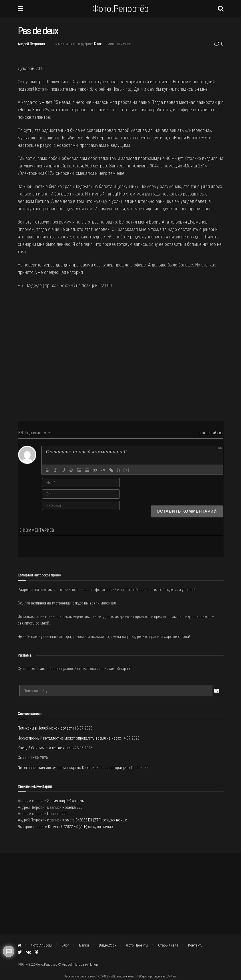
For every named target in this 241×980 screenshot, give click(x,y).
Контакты (196, 945)
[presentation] (186, 488)
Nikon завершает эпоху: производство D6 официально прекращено (74, 768)
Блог (98, 44)
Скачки (24, 758)
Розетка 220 (72, 807)
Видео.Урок (108, 945)
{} (119, 470)
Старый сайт (168, 945)
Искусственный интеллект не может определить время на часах (69, 738)
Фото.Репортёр (120, 9)
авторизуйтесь (210, 433)
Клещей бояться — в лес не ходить (46, 748)
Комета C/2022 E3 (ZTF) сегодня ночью (95, 820)
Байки (84, 945)
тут (129, 669)
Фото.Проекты (137, 945)
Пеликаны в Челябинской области (46, 728)
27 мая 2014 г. (65, 44)
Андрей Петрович (31, 44)
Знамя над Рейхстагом (66, 801)
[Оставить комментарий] (187, 511)
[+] (127, 470)
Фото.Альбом (41, 945)
